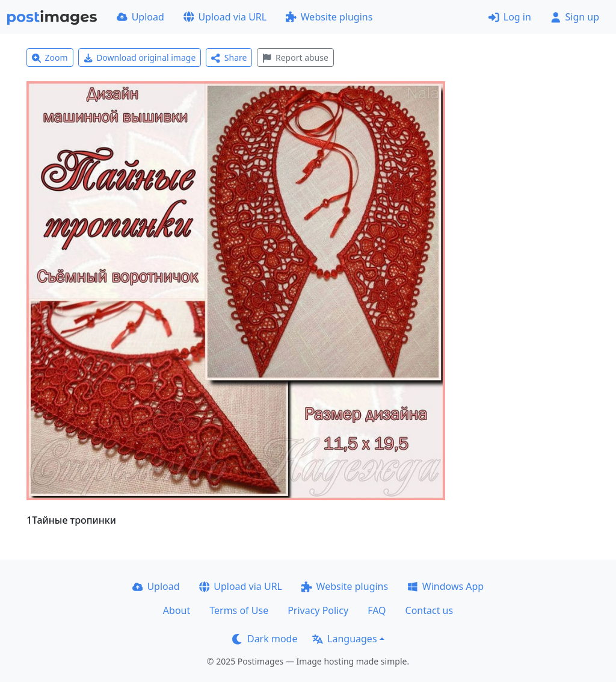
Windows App (445, 586)
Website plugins (329, 17)
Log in (510, 17)
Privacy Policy (318, 610)
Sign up (575, 17)
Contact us (430, 610)
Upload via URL (225, 17)
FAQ (377, 610)
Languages (344, 639)
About (177, 610)
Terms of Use (239, 610)
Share (229, 57)
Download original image (140, 57)
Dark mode (265, 639)
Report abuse (295, 57)
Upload (140, 17)
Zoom (50, 57)
